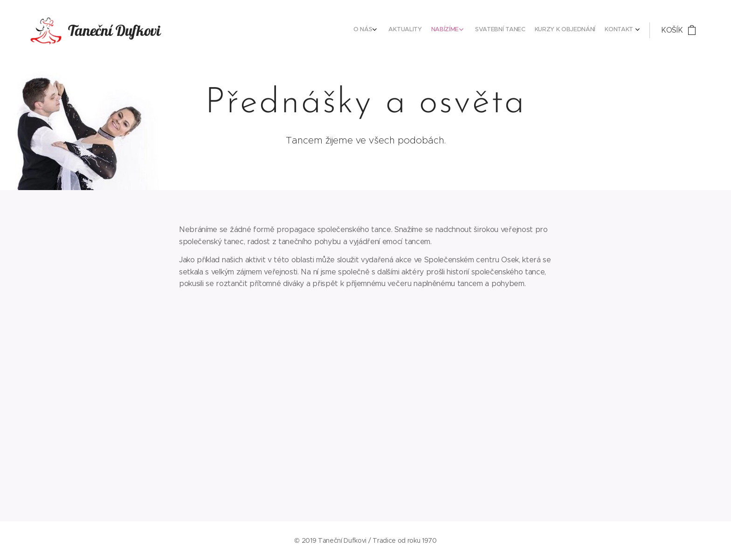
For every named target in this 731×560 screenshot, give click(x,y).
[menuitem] (577, 30)
